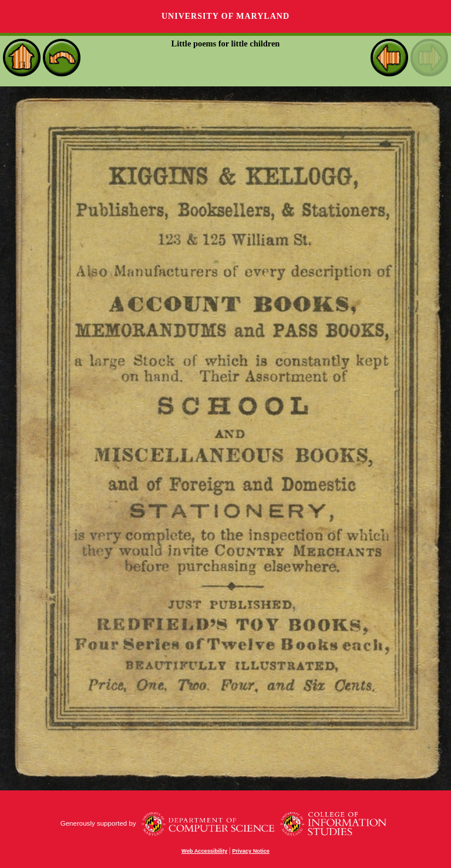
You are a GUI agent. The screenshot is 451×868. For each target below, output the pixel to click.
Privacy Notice (251, 851)
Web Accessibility (204, 851)
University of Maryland (225, 16)
